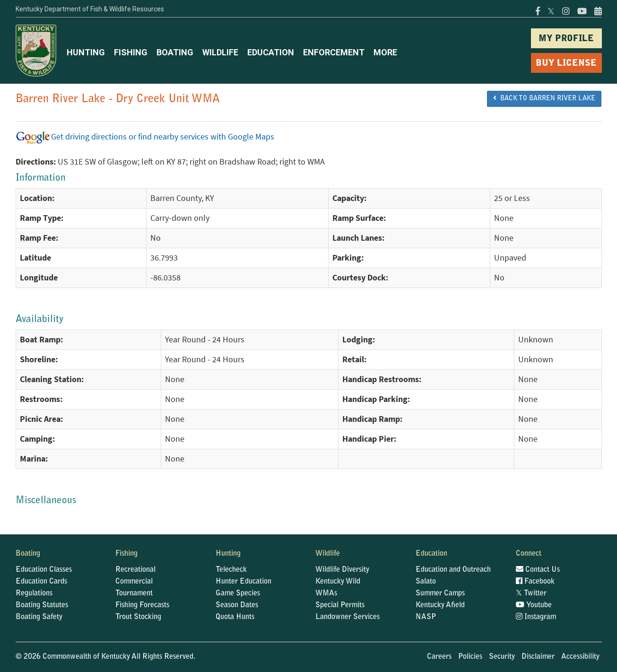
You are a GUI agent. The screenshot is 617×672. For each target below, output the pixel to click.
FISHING (131, 52)
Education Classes (44, 570)
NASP (426, 617)
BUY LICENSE (566, 64)
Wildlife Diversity (342, 570)
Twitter (531, 593)
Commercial (134, 582)
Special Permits (340, 605)
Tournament (134, 593)
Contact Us (538, 570)
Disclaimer (538, 657)
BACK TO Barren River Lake (544, 98)
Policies (470, 657)
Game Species (238, 593)
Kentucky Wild (338, 582)
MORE (385, 52)
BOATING (175, 52)
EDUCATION (271, 52)
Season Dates (237, 605)
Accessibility (580, 657)
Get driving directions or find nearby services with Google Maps (145, 137)
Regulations (34, 593)
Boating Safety (39, 617)
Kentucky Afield (440, 605)
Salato (426, 582)
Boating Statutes (42, 605)
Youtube (534, 605)
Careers (439, 657)
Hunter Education (243, 582)
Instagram (536, 617)
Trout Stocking (138, 617)
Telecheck (231, 570)
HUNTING (86, 52)
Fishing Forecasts (142, 605)
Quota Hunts (235, 617)
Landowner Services (348, 617)
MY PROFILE (566, 39)
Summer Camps (440, 593)
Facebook (535, 582)
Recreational (135, 570)
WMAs (326, 593)
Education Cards (41, 582)
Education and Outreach (453, 570)
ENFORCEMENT (334, 52)
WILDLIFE (220, 52)
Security (502, 657)
